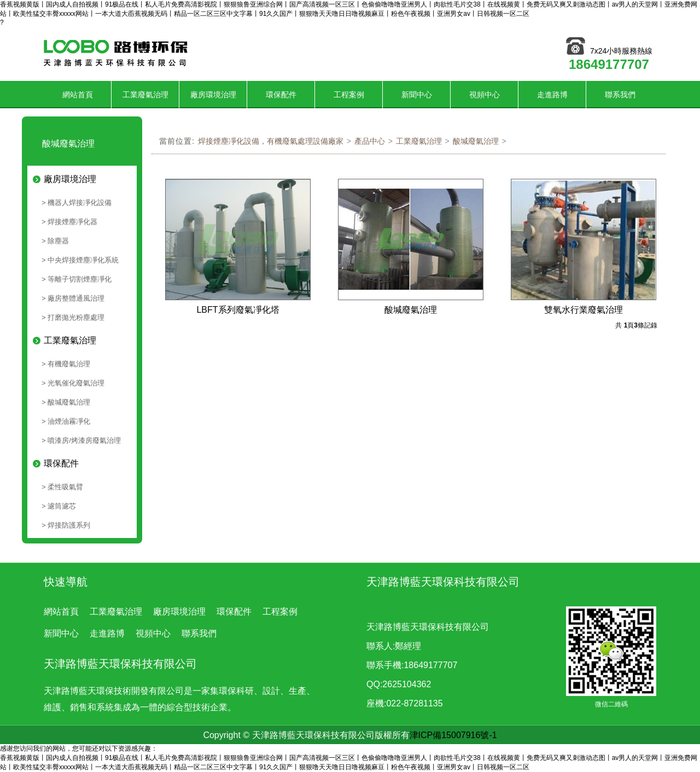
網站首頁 (78, 95)
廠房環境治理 (213, 95)
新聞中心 (417, 95)
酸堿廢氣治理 (476, 141)
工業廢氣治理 (145, 95)
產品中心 (370, 141)
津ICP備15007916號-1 (453, 735)
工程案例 (349, 95)
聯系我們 (620, 95)
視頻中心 (485, 95)
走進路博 (552, 95)
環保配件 (281, 95)
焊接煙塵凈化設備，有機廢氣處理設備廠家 (271, 141)
